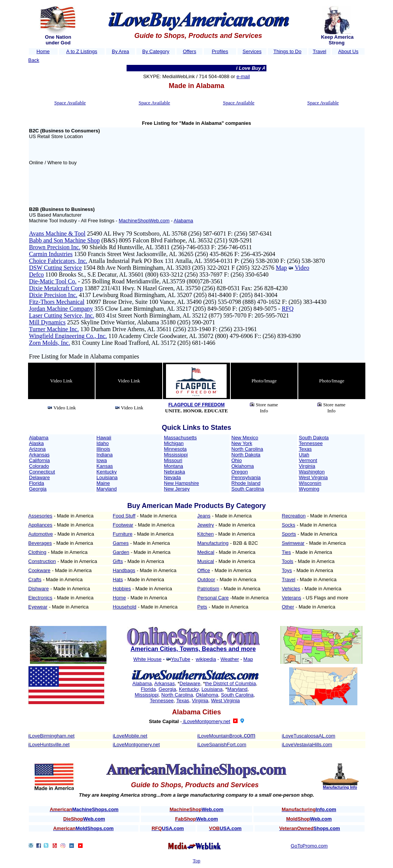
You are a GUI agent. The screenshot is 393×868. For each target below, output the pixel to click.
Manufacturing (213, 543)
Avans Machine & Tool (57, 234)
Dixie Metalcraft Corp (56, 288)
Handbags (124, 570)
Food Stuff (124, 516)
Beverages (40, 543)
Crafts (35, 579)
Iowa (102, 460)
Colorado (39, 466)
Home (43, 51)
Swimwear (293, 543)
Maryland (107, 489)
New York (242, 443)
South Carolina (248, 489)
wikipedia (206, 659)
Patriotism (208, 589)
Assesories (41, 516)
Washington (312, 472)
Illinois (103, 449)
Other (288, 607)
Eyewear (38, 607)
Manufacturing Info (340, 787)
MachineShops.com (84, 809)
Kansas (105, 466)
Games (121, 543)
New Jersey (177, 489)
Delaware (40, 477)
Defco (37, 274)
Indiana (105, 455)
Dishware (39, 589)
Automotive (41, 534)
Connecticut (42, 472)
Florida (37, 483)
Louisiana (107, 477)
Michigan (174, 443)
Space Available (70, 103)
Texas (305, 449)
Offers (189, 51)
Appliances (41, 525)
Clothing (38, 552)
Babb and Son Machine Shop (65, 240)
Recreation (294, 516)
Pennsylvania (246, 477)
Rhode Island (246, 483)
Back (34, 60)
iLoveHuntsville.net (49, 745)
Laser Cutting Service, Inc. (62, 315)
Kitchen (206, 534)
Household (125, 607)
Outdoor (206, 579)
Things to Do (288, 51)
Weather (230, 659)
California (40, 460)
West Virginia (313, 477)
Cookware (40, 570)
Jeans (204, 516)
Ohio (237, 460)
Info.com (309, 809)
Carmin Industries (51, 254)
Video (302, 268)
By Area (121, 51)
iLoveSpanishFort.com (222, 745)
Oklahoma (243, 466)
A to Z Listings (82, 51)
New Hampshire (182, 483)
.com (249, 735)
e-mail (243, 76)
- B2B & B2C (244, 543)
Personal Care (213, 598)
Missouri (173, 460)
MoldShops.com (83, 828)
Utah (304, 455)
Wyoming (309, 489)
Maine (103, 483)
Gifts (118, 561)
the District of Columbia (230, 683)
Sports (289, 534)
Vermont (308, 460)
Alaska (37, 443)
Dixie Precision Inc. (53, 295)
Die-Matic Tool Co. (53, 281)
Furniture (123, 534)
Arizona (38, 449)
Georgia (38, 489)
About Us (348, 51)
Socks (289, 525)
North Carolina (247, 449)
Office (204, 570)
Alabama (183, 221)
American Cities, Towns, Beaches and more (193, 649)
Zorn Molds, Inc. (50, 343)
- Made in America (74, 516)
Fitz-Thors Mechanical (57, 302)
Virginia (307, 466)
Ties (287, 552)
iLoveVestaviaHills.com (307, 745)
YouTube (181, 659)
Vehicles (291, 589)
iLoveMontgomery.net (206, 721)
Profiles (220, 51)
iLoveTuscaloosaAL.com (309, 736)
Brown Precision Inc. (55, 247)
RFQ (287, 309)
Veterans (292, 598)
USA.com (168, 828)
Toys (287, 570)
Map (281, 268)
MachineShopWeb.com (144, 221)
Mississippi (176, 455)
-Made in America (250, 598)
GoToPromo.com (309, 846)
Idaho (103, 443)
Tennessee (311, 443)
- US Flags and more (326, 598)
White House (147, 659)
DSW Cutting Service (56, 268)
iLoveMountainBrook (220, 736)
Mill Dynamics (47, 322)
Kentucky (107, 472)
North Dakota (246, 455)
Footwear (123, 525)
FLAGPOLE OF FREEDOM (196, 405)
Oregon (240, 472)
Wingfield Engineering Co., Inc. (68, 336)
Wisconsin (310, 483)
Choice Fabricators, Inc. (58, 261)
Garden (121, 552)
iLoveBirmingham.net (52, 736)
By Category (156, 51)
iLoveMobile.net (130, 736)
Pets (202, 607)
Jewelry (206, 525)
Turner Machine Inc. (54, 329)
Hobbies (122, 589)
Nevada (173, 477)
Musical (206, 561)
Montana (174, 466)
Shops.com (310, 828)
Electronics (41, 598)
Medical (206, 552)
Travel (319, 51)
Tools (288, 561)
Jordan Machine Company (61, 309)
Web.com (196, 809)
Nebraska (175, 472)
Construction (42, 561)
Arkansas (39, 455)
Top (196, 861)
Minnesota (175, 449)
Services (252, 51)
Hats (118, 579)
